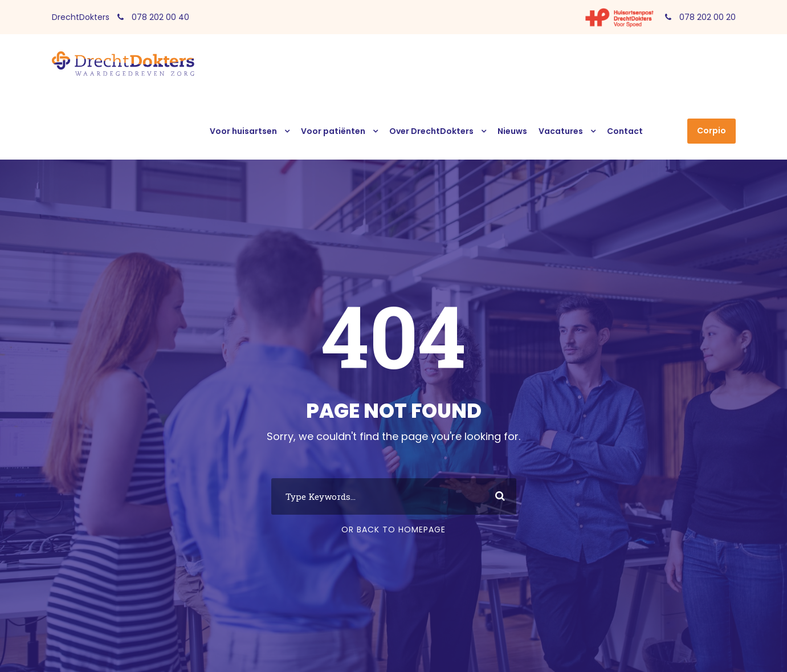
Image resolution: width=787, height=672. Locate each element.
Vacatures (561, 131)
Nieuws (512, 131)
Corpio (711, 131)
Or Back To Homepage (394, 530)
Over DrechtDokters (431, 131)
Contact (625, 131)
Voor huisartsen (243, 131)
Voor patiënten (333, 131)
